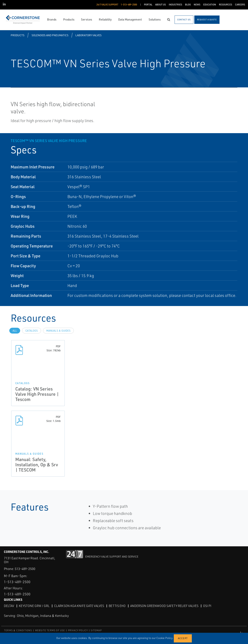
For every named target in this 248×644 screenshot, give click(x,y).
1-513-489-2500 (17, 582)
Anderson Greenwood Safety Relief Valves (164, 606)
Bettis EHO (117, 606)
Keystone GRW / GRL (34, 606)
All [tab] (15, 331)
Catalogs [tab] (32, 331)
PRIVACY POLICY (78, 630)
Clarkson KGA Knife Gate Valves (79, 606)
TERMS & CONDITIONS (18, 630)
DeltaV (9, 606)
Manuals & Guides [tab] (58, 331)
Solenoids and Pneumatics (50, 35)
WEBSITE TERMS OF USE (50, 630)
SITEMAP (96, 630)
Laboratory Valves (88, 35)
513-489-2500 (25, 569)
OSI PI (207, 606)
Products (18, 35)
